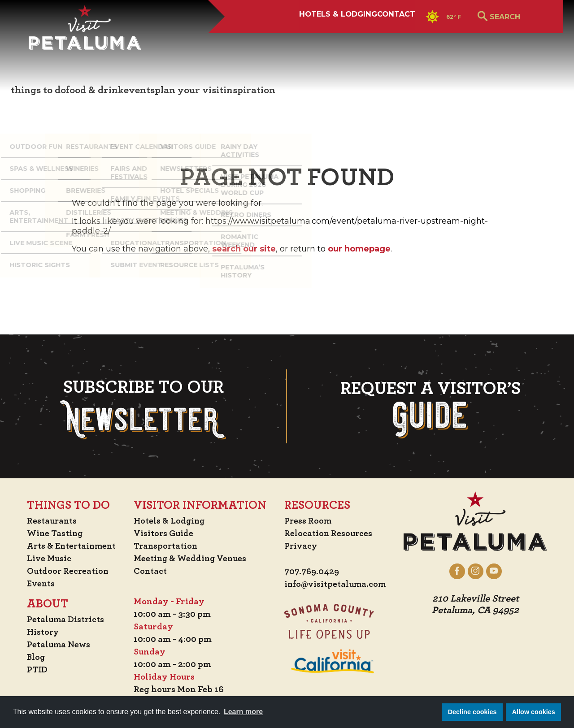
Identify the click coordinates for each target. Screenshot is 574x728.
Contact (361, 39)
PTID (34, 670)
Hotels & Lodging (264, 39)
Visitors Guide (165, 533)
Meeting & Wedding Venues (193, 559)
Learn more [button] (243, 712)
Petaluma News (56, 645)
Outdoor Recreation (65, 571)
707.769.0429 (313, 572)
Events (38, 584)
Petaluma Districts (63, 620)
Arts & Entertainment (70, 546)
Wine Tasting (52, 533)
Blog (33, 657)
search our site (244, 249)
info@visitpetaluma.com (337, 585)
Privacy (302, 546)
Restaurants (49, 521)
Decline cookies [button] (472, 712)
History (40, 632)
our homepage (359, 249)
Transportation (168, 546)
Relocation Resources (330, 533)
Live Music (46, 559)
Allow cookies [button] (534, 712)
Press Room (309, 521)
